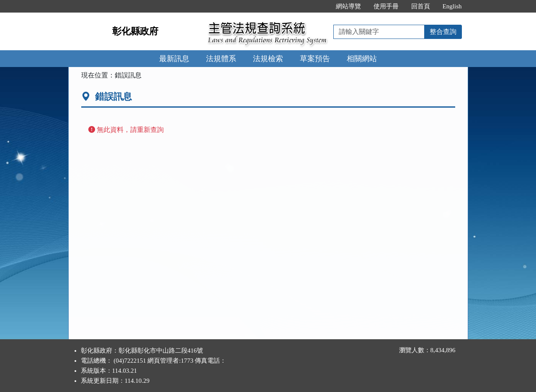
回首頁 (421, 6)
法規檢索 (268, 59)
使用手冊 (386, 6)
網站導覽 (348, 6)
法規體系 (221, 59)
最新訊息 (174, 59)
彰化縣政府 (135, 31)
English (452, 6)
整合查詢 (443, 32)
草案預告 (315, 59)
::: (321, 6)
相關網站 (362, 59)
